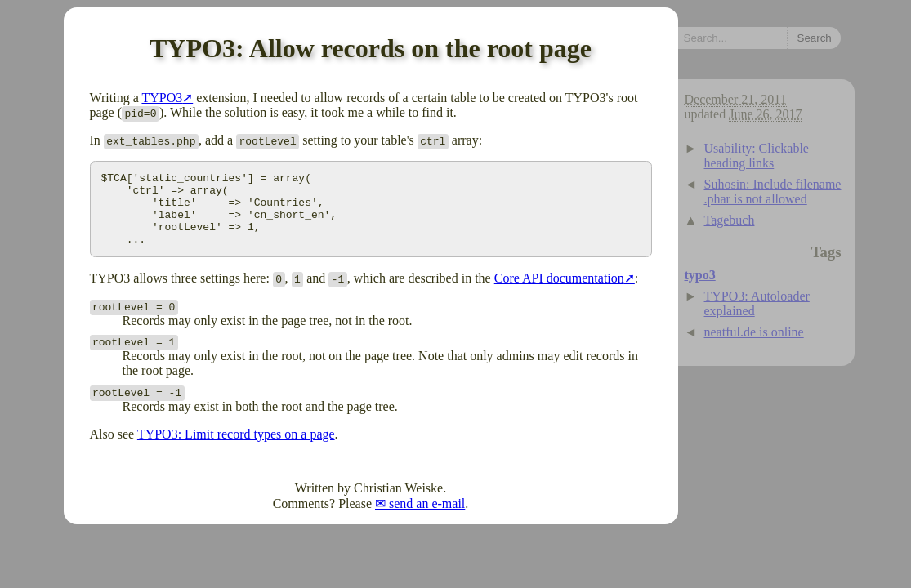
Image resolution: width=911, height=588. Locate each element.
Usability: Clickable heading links (757, 156)
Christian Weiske (398, 503)
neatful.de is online (754, 332)
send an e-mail (427, 518)
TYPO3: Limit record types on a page (236, 449)
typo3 (700, 275)
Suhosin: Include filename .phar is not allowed (773, 192)
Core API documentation (559, 293)
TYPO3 (162, 98)
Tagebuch (730, 220)
